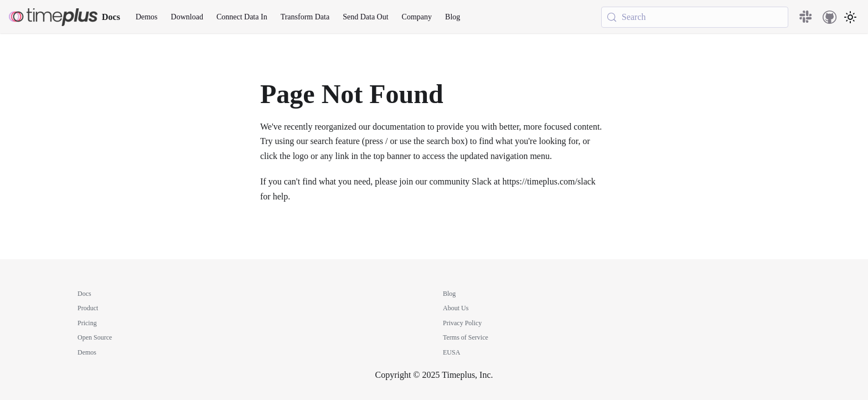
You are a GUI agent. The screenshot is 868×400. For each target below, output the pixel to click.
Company (417, 17)
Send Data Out (365, 17)
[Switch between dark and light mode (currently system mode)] (850, 17)
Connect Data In (242, 17)
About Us (456, 308)
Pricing (87, 323)
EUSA (451, 352)
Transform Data (305, 17)
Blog (453, 17)
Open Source (95, 337)
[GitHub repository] (830, 17)
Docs (84, 294)
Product (88, 308)
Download (187, 17)
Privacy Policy (462, 323)
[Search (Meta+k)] (695, 17)
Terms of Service (466, 337)
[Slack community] (807, 17)
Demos (147, 17)
